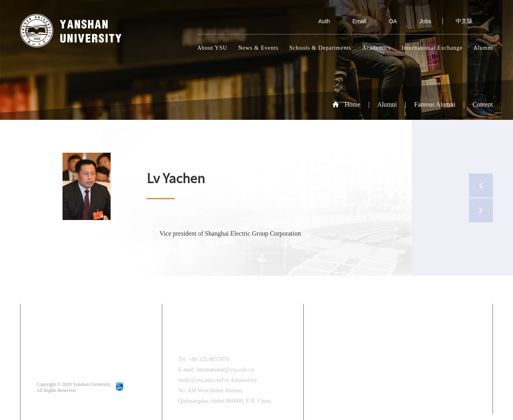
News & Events (258, 48)
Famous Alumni (435, 104)
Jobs (420, 21)
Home (352, 104)
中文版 (464, 21)
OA (387, 21)
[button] (472, 384)
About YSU (212, 48)
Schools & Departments (320, 48)
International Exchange (432, 48)
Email (354, 21)
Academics (377, 48)
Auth (318, 21)
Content (483, 104)
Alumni (483, 48)
